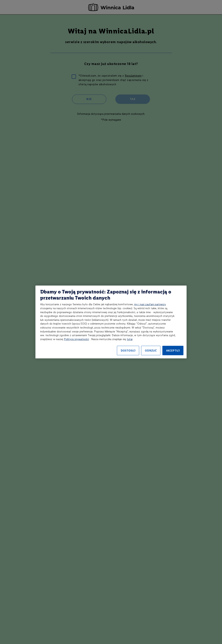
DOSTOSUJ (128, 351)
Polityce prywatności (76, 339)
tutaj (130, 339)
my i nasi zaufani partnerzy (150, 304)
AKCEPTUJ (173, 351)
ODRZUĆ (151, 351)
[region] (111, 322)
